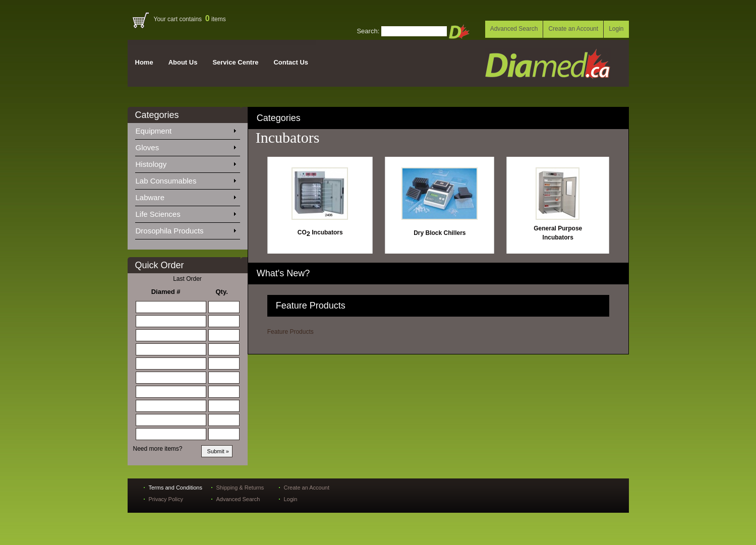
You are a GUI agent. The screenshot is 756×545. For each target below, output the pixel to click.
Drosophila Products (186, 229)
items (216, 19)
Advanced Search (514, 29)
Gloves (186, 146)
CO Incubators (320, 232)
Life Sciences (186, 212)
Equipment (186, 129)
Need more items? (158, 449)
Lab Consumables (186, 179)
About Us (183, 62)
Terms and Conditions (176, 488)
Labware (186, 196)
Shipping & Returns (240, 488)
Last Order (187, 279)
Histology (186, 162)
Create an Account (573, 29)
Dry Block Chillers (440, 233)
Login (616, 29)
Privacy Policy (166, 499)
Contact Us (291, 62)
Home (144, 62)
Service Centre (235, 62)
